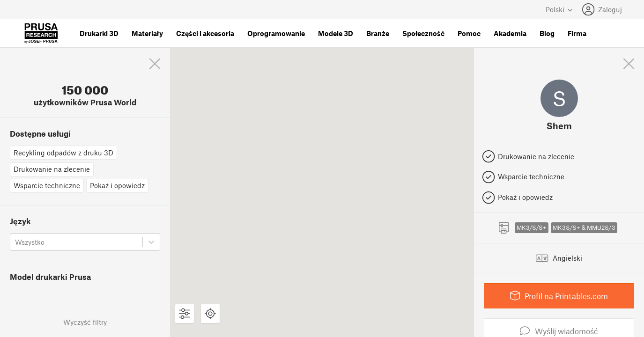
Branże (378, 33)
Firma (577, 33)
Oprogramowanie (276, 33)
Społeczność (423, 33)
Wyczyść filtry (85, 322)
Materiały (147, 33)
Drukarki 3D (99, 33)
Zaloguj (602, 9)
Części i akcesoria (205, 33)
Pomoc (469, 33)
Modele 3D (336, 33)
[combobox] (16, 242)
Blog (547, 33)
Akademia (510, 33)
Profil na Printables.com (559, 296)
